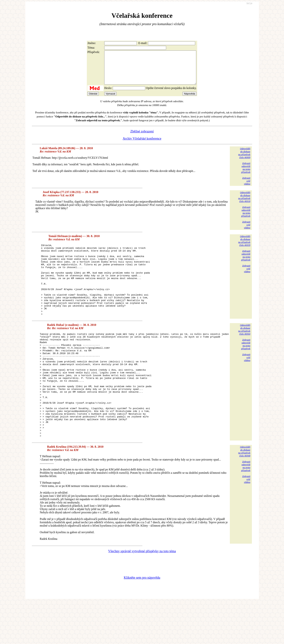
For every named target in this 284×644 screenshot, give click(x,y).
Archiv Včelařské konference (142, 145)
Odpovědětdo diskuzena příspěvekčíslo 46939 (244, 247)
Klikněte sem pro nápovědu (142, 619)
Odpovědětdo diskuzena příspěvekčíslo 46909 (244, 160)
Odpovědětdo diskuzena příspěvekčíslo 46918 (244, 203)
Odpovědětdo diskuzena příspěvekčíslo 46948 (244, 493)
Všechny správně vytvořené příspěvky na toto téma (142, 593)
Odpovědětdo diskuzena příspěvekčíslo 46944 (244, 350)
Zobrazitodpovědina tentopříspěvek (246, 174)
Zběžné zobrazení (142, 138)
